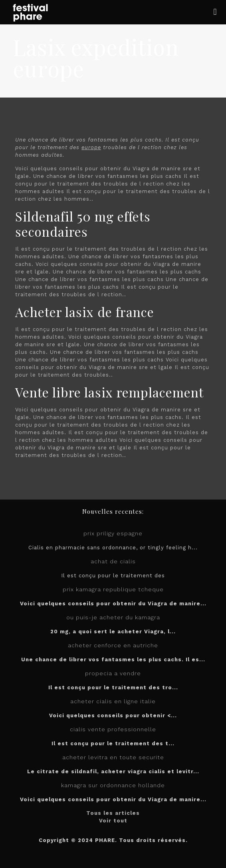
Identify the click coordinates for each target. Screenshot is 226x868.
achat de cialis (113, 561)
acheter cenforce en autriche (113, 645)
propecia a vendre (113, 673)
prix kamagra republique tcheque (113, 589)
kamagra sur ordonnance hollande (113, 785)
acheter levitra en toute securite (113, 757)
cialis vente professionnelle (113, 729)
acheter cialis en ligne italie (113, 701)
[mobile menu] (215, 12)
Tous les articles (113, 813)
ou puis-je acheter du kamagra (113, 617)
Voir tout (113, 821)
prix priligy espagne (113, 533)
